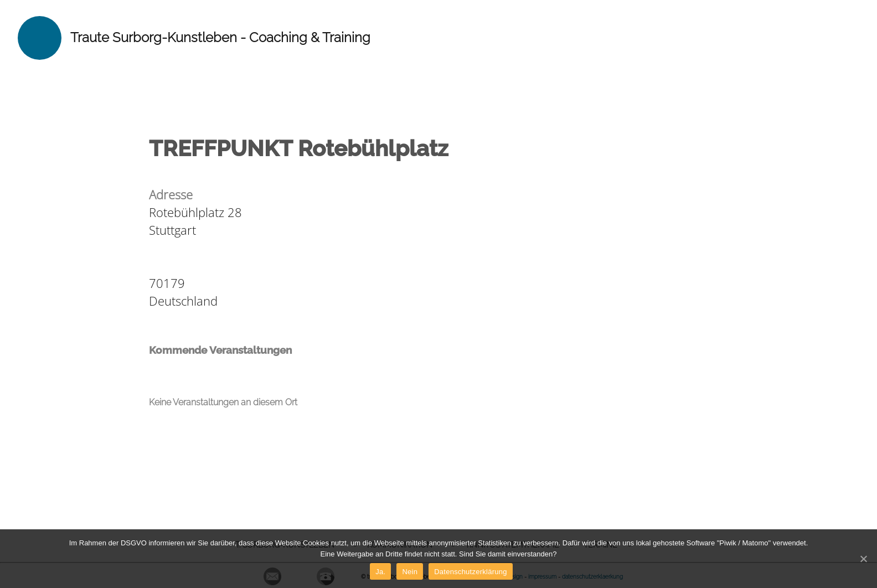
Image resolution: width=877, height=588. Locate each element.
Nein (410, 572)
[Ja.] (863, 559)
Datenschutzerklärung (470, 572)
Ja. (380, 572)
